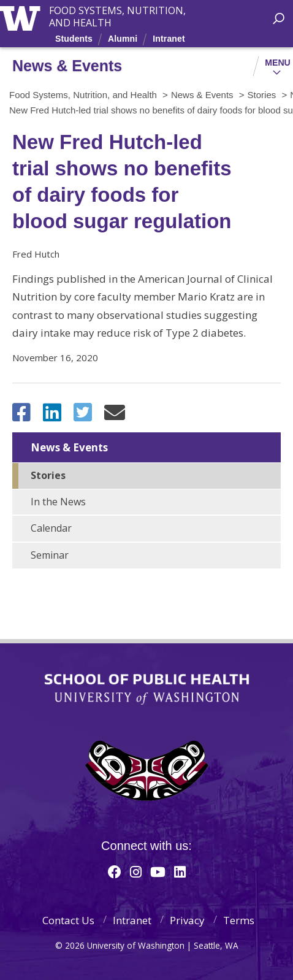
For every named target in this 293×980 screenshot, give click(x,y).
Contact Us (68, 920)
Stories (48, 475)
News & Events (69, 447)
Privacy (187, 920)
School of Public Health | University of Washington (147, 689)
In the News (58, 502)
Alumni (123, 39)
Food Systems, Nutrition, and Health (117, 12)
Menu (278, 63)
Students (74, 39)
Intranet (169, 39)
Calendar (51, 528)
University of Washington (22, 17)
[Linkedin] (180, 871)
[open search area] (279, 19)
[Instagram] (136, 871)
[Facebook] (115, 871)
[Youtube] (158, 871)
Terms (239, 920)
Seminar (50, 555)
